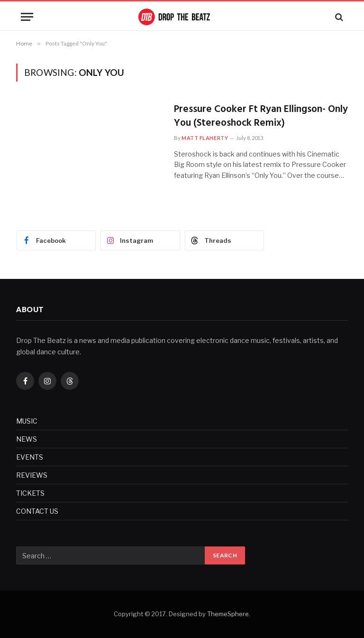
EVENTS (30, 457)
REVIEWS (32, 475)
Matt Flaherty (205, 138)
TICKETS (30, 493)
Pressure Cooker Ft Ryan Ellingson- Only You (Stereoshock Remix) (261, 116)
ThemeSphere (228, 614)
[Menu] (27, 17)
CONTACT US (37, 511)
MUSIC (27, 421)
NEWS (27, 439)
